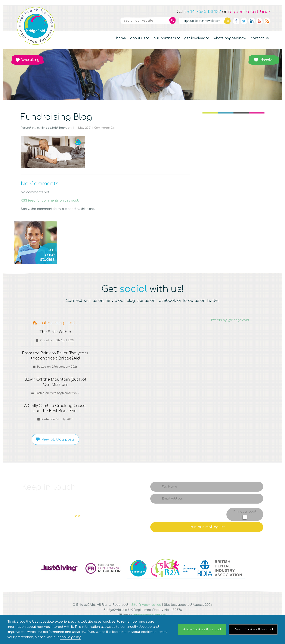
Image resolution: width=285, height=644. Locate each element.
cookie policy (70, 637)
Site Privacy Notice (146, 605)
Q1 (36, 243)
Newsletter (205, 21)
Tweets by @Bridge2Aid (230, 320)
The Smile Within (55, 332)
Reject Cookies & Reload (253, 629)
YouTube (259, 21)
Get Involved (197, 38)
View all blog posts (55, 439)
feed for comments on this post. (50, 201)
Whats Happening (230, 38)
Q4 (205, 243)
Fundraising (28, 60)
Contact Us (260, 38)
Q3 (143, 243)
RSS (267, 21)
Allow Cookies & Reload (202, 629)
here (76, 516)
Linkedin (252, 21)
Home (121, 38)
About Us (140, 38)
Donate (264, 60)
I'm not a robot (245, 512)
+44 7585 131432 (204, 12)
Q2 (81, 243)
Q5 (250, 243)
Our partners (167, 38)
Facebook (236, 21)
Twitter (244, 21)
